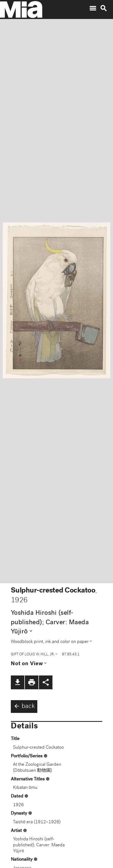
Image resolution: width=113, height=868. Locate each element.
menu (93, 8)
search (104, 8)
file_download (18, 682)
